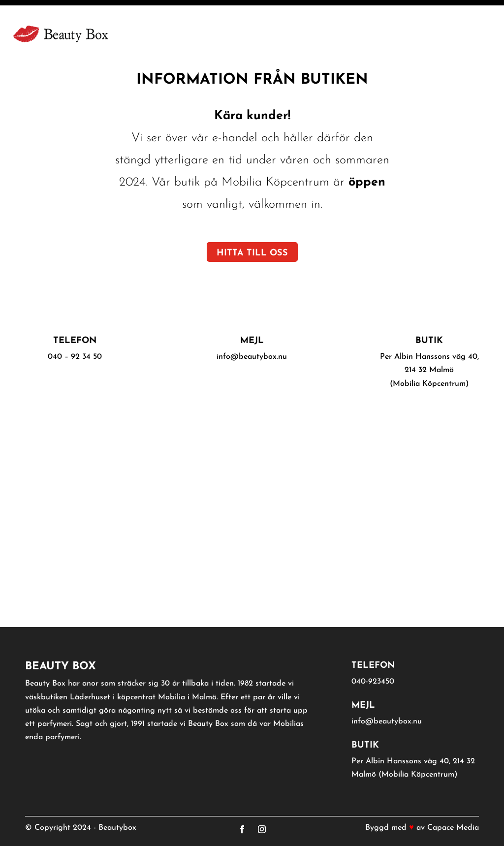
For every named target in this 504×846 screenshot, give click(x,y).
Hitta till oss (252, 253)
